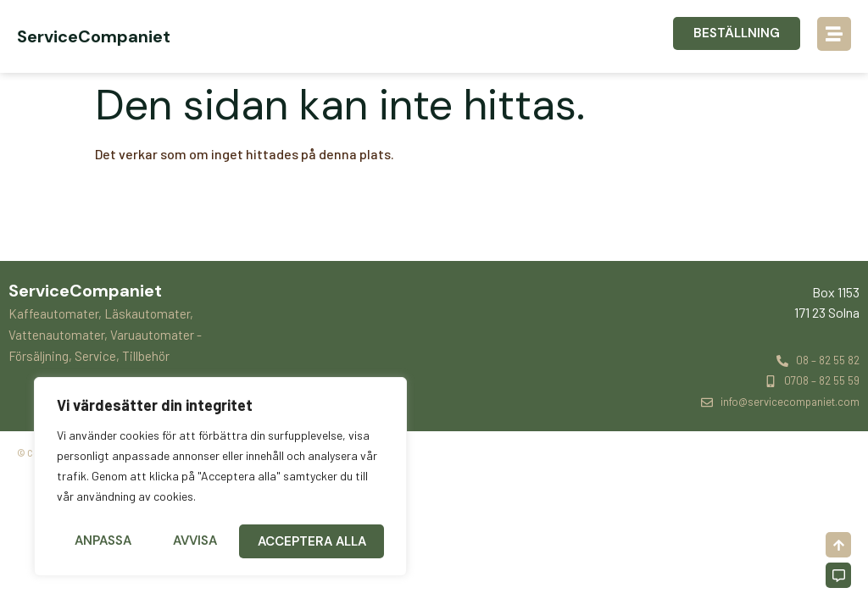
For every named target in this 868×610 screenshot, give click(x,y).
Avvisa (195, 541)
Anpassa (103, 541)
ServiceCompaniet (94, 36)
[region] (220, 479)
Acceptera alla (313, 541)
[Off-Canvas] (838, 575)
